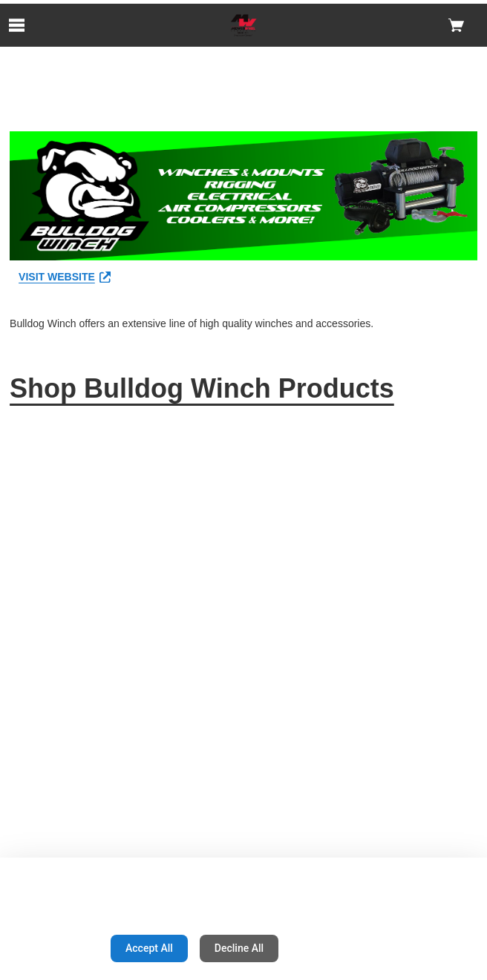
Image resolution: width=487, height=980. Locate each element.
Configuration (52, 948)
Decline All (239, 948)
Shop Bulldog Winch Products (202, 388)
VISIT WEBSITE (65, 277)
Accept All (149, 948)
